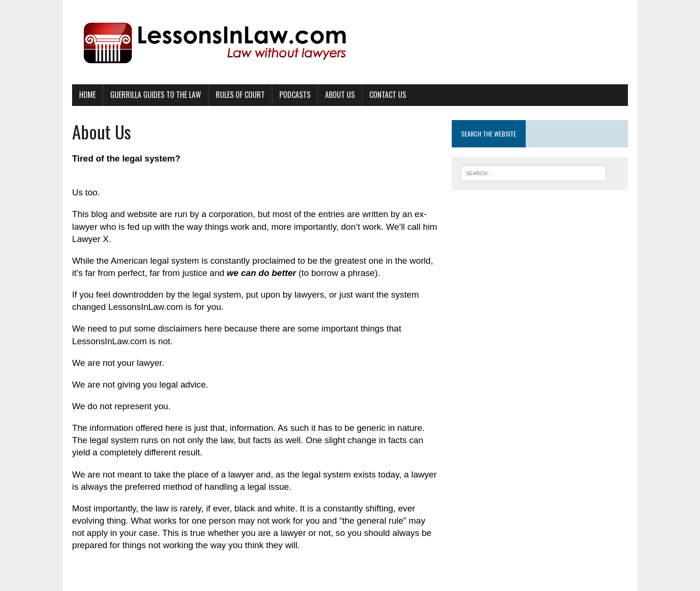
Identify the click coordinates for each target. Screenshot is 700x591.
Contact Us (388, 95)
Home (87, 95)
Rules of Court (240, 95)
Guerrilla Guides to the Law (156, 95)
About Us (340, 95)
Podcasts (295, 95)
